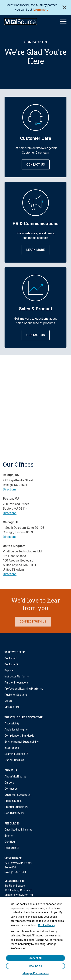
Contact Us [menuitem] (11, 789)
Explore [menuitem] (9, 670)
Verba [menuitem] (8, 701)
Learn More (35, 250)
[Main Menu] (63, 22)
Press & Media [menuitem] (13, 801)
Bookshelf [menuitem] (11, 658)
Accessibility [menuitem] (12, 723)
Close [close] (64, 7)
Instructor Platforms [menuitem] (17, 677)
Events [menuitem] (9, 836)
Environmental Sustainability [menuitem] (22, 742)
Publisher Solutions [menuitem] (16, 695)
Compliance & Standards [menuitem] (19, 736)
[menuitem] (35, 754)
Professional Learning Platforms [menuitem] (24, 689)
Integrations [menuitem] (12, 748)
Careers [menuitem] (9, 783)
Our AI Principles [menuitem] (14, 760)
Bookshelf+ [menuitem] (11, 664)
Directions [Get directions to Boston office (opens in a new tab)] (10, 513)
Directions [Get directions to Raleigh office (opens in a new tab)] (10, 489)
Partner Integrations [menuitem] (17, 683)
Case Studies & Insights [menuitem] (18, 830)
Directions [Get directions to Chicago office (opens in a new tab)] (10, 537)
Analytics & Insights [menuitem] (16, 730)
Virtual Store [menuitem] (12, 707)
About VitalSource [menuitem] (15, 777)
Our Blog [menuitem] (10, 842)
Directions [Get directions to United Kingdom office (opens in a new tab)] (10, 574)
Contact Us (36, 165)
